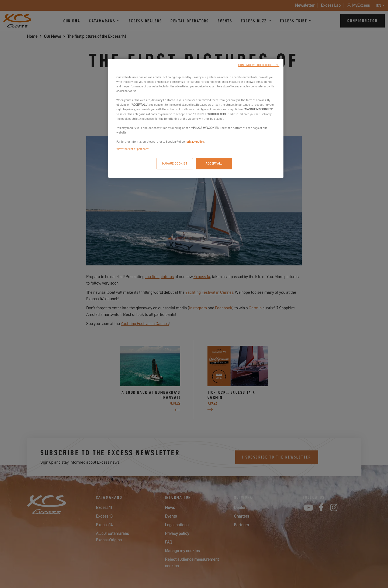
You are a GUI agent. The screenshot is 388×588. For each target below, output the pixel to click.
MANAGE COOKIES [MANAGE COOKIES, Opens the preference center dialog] (175, 164)
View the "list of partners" (133, 149)
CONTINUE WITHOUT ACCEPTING (259, 65)
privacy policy (195, 142)
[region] (196, 118)
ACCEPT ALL (214, 164)
